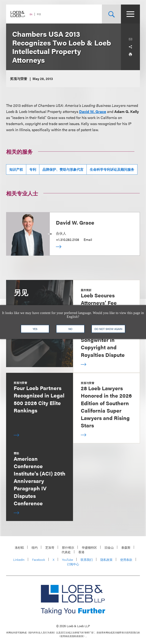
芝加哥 (50, 547)
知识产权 (16, 169)
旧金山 (109, 547)
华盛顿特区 (89, 547)
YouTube (67, 560)
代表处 (66, 552)
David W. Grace (93, 111)
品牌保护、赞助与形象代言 (63, 169)
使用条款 (126, 560)
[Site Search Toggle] (111, 14)
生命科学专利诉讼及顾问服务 (112, 169)
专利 (33, 169)
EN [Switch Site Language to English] (31, 14)
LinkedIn (19, 560)
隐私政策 (106, 560)
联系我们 (87, 560)
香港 (81, 552)
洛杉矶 (19, 547)
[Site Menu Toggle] (130, 14)
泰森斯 (126, 547)
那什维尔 (68, 547)
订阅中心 (73, 564)
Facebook (39, 560)
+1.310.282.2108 (67, 239)
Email (88, 239)
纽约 (35, 547)
